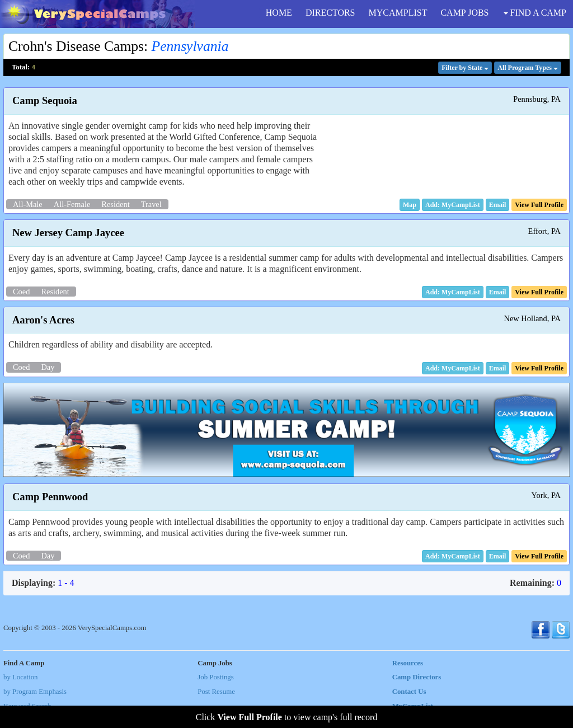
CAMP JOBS (464, 13)
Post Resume (216, 692)
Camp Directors (417, 677)
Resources (408, 663)
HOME (279, 13)
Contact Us (409, 692)
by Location (20, 677)
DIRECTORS (330, 13)
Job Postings (215, 677)
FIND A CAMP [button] (535, 13)
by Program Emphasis (35, 692)
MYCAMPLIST (398, 13)
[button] (410, 205)
